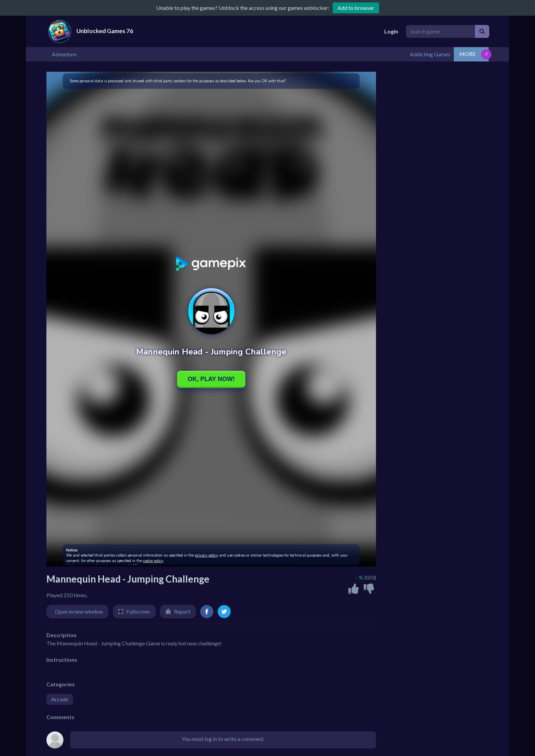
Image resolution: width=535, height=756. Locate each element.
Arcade (60, 698)
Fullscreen (138, 611)
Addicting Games (465, 54)
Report (182, 611)
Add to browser (356, 8)
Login (391, 31)
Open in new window (79, 611)
